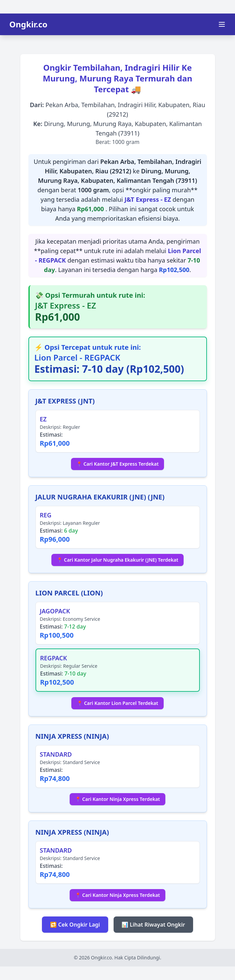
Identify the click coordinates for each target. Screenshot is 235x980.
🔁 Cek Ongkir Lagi (75, 925)
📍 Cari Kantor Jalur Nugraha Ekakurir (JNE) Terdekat (117, 560)
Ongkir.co (29, 24)
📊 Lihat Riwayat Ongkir (154, 925)
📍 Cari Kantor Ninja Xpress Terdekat (117, 799)
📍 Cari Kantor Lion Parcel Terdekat (117, 703)
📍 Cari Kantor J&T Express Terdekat (117, 464)
